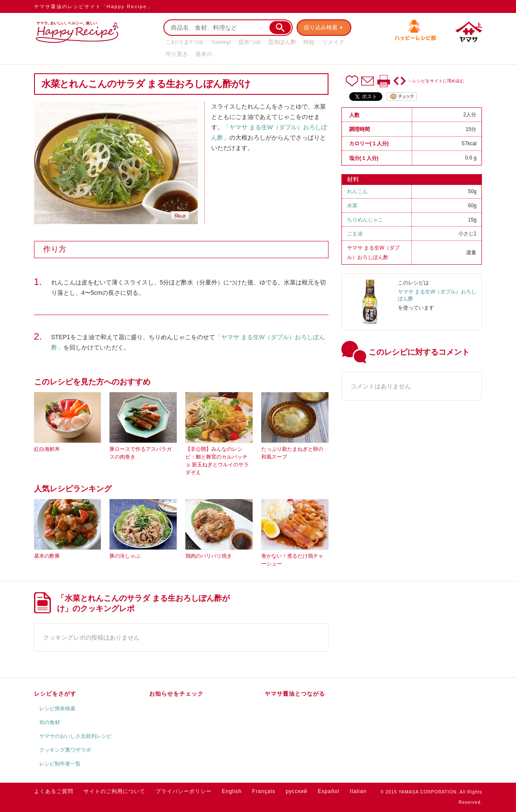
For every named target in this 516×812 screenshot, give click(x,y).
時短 (309, 42)
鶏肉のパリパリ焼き (209, 556)
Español (328, 791)
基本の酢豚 (47, 556)
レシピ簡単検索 (57, 709)
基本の (204, 54)
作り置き (177, 54)
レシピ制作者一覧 (60, 764)
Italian (358, 791)
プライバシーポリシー (184, 791)
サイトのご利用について (114, 791)
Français (264, 791)
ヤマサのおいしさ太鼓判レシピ (75, 736)
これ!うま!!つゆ (185, 42)
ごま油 (355, 234)
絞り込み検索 (321, 27)
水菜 (352, 206)
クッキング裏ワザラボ (65, 750)
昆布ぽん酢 (282, 42)
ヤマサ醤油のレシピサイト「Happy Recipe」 (93, 6)
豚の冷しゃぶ (125, 556)
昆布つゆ (250, 42)
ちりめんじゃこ (365, 220)
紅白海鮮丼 (47, 449)
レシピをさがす (55, 694)
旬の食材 (50, 722)
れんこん (357, 191)
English (232, 791)
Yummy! (221, 42)
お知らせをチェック (176, 694)
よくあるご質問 (54, 791)
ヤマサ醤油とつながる (295, 694)
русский (297, 791)
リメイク (333, 42)
